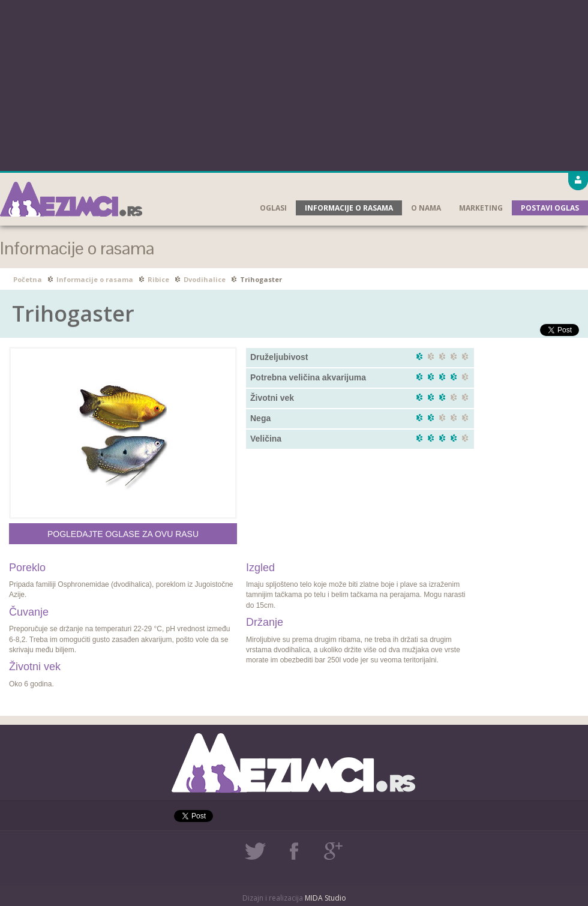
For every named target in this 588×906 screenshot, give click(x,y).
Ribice (158, 279)
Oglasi (273, 208)
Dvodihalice (205, 279)
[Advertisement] (294, 84)
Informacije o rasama (349, 208)
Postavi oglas (550, 208)
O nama (426, 208)
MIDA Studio (325, 898)
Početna (28, 279)
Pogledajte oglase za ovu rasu (123, 534)
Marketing (481, 208)
